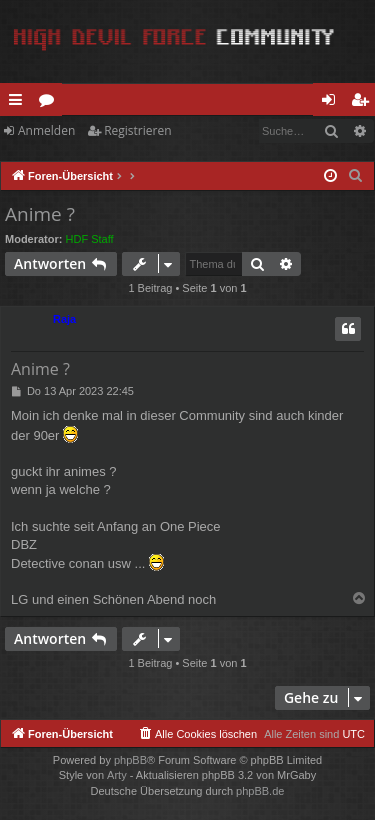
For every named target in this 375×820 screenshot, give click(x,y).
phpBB (130, 760)
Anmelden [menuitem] (334, 103)
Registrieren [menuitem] (364, 103)
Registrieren (137, 130)
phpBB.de (260, 791)
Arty (117, 775)
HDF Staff (90, 239)
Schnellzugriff (19, 103)
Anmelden (46, 130)
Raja (64, 319)
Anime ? (40, 214)
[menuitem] (356, 176)
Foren (50, 103)
